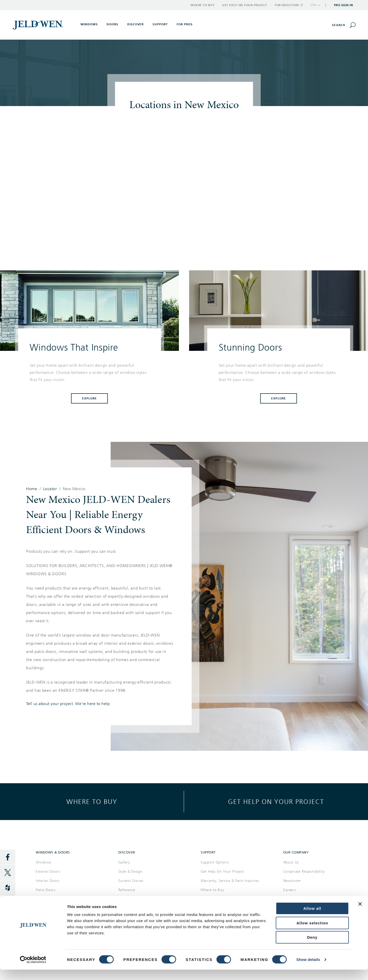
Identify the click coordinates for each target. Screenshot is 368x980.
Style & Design (130, 872)
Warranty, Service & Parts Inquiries (230, 881)
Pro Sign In (344, 5)
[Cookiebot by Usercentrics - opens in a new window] (33, 970)
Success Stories (131, 881)
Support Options (215, 862)
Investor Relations (298, 899)
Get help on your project (276, 802)
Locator (50, 489)
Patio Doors (46, 890)
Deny (312, 948)
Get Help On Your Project (222, 872)
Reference (127, 890)
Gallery (124, 862)
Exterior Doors (48, 872)
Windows (44, 862)
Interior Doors (48, 881)
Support (160, 24)
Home (32, 489)
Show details (308, 970)
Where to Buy (202, 5)
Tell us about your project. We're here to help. (68, 704)
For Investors (289, 5)
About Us (291, 862)
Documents (128, 899)
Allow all (312, 919)
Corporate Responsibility (304, 872)
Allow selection (312, 933)
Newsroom (292, 881)
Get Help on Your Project (245, 5)
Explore (89, 398)
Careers (290, 890)
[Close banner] (360, 914)
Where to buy (92, 802)
